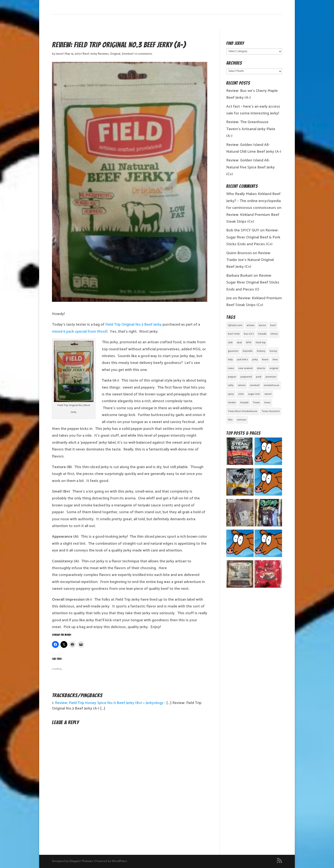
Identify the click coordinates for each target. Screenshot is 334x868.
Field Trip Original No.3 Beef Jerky (133, 325)
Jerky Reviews (100, 54)
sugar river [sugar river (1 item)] (254, 394)
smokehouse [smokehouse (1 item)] (271, 385)
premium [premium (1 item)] (271, 377)
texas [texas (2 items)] (267, 403)
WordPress (119, 861)
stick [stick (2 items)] (241, 394)
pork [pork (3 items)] (259, 377)
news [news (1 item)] (231, 368)
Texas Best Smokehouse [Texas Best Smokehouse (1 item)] (243, 411)
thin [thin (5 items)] (230, 420)
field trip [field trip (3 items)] (261, 343)
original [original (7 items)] (274, 368)
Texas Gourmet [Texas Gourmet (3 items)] (271, 411)
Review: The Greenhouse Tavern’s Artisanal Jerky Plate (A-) (251, 129)
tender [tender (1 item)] (232, 403)
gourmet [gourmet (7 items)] (233, 351)
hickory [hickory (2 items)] (261, 351)
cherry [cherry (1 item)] (274, 334)
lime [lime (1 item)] (275, 360)
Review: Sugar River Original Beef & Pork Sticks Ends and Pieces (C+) (253, 237)
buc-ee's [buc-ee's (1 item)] (249, 334)
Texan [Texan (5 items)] (256, 403)
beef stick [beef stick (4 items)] (234, 334)
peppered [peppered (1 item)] (246, 377)
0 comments (144, 54)
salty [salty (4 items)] (231, 385)
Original (115, 54)
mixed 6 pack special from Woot (79, 332)
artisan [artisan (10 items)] (251, 325)
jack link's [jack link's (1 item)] (243, 360)
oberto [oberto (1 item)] (261, 368)
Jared (59, 54)
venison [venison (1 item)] (242, 420)
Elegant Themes (81, 861)
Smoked (127, 54)
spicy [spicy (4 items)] (231, 394)
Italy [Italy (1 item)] (230, 360)
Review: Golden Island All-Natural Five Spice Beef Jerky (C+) (250, 167)
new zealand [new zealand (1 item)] (245, 368)
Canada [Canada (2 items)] (262, 334)
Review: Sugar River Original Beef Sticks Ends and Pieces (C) (253, 283)
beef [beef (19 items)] (273, 325)
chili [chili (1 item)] (230, 343)
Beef (86, 54)
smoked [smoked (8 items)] (255, 385)
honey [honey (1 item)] (273, 351)
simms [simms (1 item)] (242, 385)
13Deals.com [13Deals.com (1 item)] (235, 325)
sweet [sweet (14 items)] (268, 394)
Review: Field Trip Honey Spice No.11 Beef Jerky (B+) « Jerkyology (109, 703)
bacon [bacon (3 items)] (262, 325)
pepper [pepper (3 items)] (232, 377)
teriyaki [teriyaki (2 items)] (244, 403)
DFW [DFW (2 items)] (249, 343)
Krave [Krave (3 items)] (265, 360)
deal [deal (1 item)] (239, 343)
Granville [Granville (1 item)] (248, 351)
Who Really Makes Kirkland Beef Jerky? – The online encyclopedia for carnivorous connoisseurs (253, 201)
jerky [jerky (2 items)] (255, 360)
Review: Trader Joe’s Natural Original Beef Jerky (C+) (250, 260)
